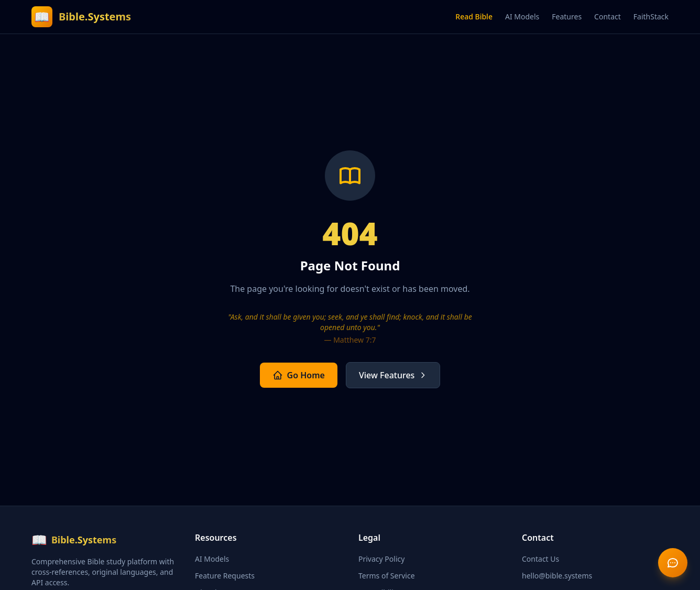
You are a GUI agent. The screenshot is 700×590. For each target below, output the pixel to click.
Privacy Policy (381, 559)
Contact (608, 17)
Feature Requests (225, 576)
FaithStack (651, 17)
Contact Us (540, 559)
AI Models (522, 17)
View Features (393, 375)
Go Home (299, 375)
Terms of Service (387, 576)
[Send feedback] (673, 563)
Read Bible (474, 17)
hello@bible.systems (557, 576)
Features (567, 17)
